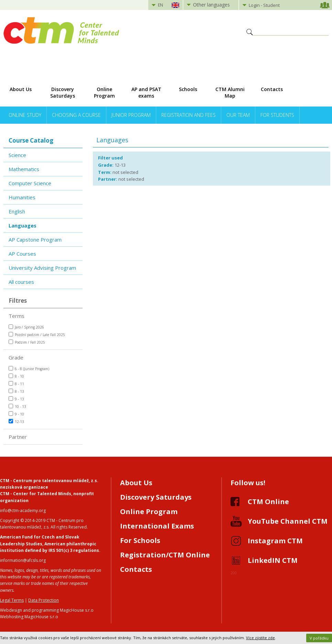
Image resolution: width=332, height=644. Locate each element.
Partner (18, 437)
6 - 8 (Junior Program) (29, 369)
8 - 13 (16, 391)
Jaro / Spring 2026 (26, 327)
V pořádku (319, 638)
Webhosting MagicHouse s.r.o (29, 617)
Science (17, 155)
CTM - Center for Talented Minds (36, 494)
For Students (277, 115)
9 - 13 (16, 399)
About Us (21, 89)
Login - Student (264, 5)
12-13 (16, 421)
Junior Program (131, 115)
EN (160, 5)
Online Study (25, 115)
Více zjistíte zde (260, 638)
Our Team (238, 115)
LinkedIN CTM (273, 560)
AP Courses (22, 254)
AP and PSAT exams (146, 92)
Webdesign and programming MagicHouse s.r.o (47, 610)
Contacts (272, 89)
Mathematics (24, 169)
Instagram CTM (275, 541)
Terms (17, 316)
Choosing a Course (76, 115)
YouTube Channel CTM (288, 521)
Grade (16, 357)
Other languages (211, 5)
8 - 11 (16, 384)
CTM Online (268, 502)
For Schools (140, 540)
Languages (23, 225)
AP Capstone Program (35, 240)
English (17, 211)
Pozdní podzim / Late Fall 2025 (37, 335)
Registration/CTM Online (165, 555)
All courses (21, 282)
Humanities (22, 197)
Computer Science (30, 183)
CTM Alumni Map (230, 92)
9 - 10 (16, 414)
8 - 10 (16, 376)
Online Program (104, 92)
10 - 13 (17, 406)
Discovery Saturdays (63, 92)
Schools (188, 89)
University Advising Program (42, 268)
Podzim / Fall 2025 (27, 342)
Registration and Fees (189, 115)
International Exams (157, 526)
